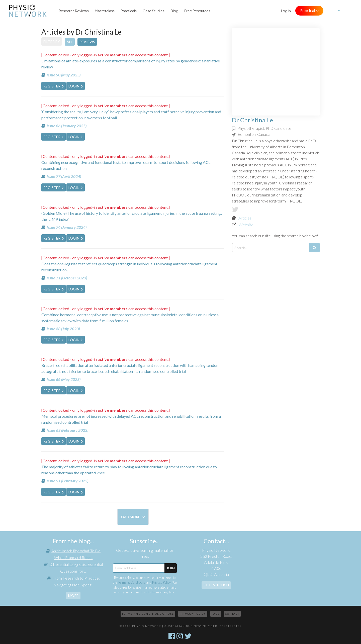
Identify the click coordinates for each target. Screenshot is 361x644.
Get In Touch (216, 585)
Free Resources (197, 11)
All (70, 42)
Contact (232, 614)
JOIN (171, 568)
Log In (286, 11)
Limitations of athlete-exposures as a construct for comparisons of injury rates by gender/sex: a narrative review (131, 64)
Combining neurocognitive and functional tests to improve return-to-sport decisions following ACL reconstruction (126, 165)
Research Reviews (74, 11)
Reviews (87, 42)
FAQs (216, 614)
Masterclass (105, 11)
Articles (245, 218)
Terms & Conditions (132, 582)
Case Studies (154, 11)
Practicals (129, 11)
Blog (174, 11)
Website (246, 225)
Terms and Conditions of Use (148, 614)
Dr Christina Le (252, 120)
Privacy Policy (161, 582)
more (73, 596)
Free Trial (308, 11)
